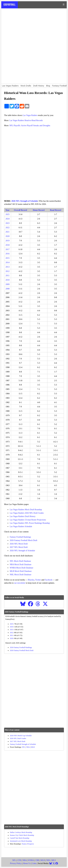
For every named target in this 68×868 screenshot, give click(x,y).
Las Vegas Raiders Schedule (21, 526)
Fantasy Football (59, 86)
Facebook (48, 580)
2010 (7, 280)
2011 (8, 276)
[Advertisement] (34, 46)
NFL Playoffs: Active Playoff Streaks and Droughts (30, 126)
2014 (7, 262)
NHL (48, 860)
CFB (19, 860)
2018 (7, 245)
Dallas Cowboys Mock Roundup (21, 832)
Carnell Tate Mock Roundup (20, 838)
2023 (7, 223)
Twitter (38, 580)
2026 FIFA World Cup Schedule (21, 736)
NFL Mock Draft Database (20, 561)
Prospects (31, 844)
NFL (23, 747)
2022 (7, 228)
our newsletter (20, 583)
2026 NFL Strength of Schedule (25, 201)
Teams (24, 844)
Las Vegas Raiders (10, 86)
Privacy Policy (16, 863)
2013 (7, 267)
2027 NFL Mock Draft (19, 547)
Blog (48, 86)
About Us (27, 863)
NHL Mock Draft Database (20, 575)
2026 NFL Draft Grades (18, 738)
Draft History (39, 86)
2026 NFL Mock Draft (19, 544)
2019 (7, 241)
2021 (7, 232)
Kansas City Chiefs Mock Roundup (22, 835)
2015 (7, 258)
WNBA (31, 860)
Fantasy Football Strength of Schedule (23, 744)
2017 (7, 249)
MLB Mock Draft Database (21, 571)
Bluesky (31, 580)
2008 (7, 289)
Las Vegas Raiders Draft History (23, 516)
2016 (7, 254)
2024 (7, 219)
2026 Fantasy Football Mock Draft (23, 540)
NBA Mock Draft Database (21, 564)
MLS (54, 860)
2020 (7, 236)
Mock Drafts (26, 86)
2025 (7, 214)
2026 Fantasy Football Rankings (21, 647)
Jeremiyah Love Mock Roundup (21, 841)
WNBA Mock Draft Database (21, 568)
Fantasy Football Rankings (20, 537)
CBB (37, 860)
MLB (33, 747)
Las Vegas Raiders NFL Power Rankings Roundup (30, 523)
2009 (7, 284)
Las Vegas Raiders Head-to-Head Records (26, 120)
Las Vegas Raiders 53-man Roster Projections (28, 520)
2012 (7, 271)
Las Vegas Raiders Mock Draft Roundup (26, 510)
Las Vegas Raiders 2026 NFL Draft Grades (27, 513)
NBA (28, 747)
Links (34, 863)
